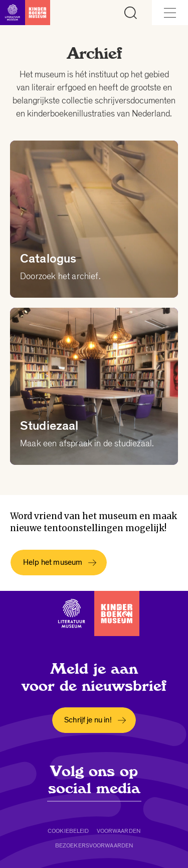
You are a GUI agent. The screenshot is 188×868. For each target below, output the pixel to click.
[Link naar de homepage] (25, 13)
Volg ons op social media (94, 780)
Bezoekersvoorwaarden (94, 845)
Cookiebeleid (68, 831)
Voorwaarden (119, 831)
